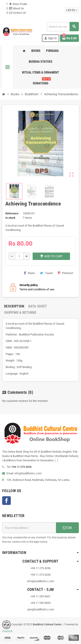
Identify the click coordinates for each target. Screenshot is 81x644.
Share (29, 273)
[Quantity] (19, 256)
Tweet (46, 273)
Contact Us (17, 13)
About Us (17, 8)
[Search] (63, 27)
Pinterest (65, 273)
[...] (56, 460)
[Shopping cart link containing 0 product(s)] (69, 38)
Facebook (6, 501)
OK (67, 528)
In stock (10, 218)
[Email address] (29, 528)
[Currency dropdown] (72, 10)
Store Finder (18, 4)
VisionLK (7, 631)
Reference (12, 213)
